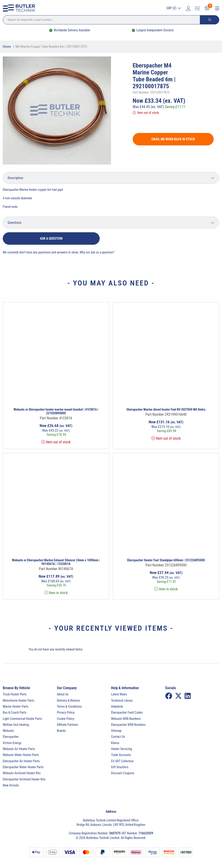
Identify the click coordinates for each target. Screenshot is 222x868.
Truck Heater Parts (15, 694)
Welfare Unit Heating (16, 725)
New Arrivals (11, 785)
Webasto (8, 731)
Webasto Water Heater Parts (21, 755)
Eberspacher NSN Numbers (128, 725)
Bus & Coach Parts (15, 712)
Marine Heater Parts (16, 706)
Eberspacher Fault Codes (127, 712)
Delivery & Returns (69, 700)
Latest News (119, 694)
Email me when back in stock (173, 139)
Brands (61, 731)
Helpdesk (117, 706)
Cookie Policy (66, 719)
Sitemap (116, 731)
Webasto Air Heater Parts (19, 749)
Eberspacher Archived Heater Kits (24, 779)
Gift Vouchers (120, 767)
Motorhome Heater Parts (19, 700)
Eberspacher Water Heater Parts (23, 767)
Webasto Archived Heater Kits (22, 773)
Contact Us (118, 737)
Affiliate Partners (68, 725)
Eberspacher (11, 737)
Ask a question (51, 238)
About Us (63, 694)
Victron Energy (12, 743)
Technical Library (122, 700)
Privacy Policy (66, 712)
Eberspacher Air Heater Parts (21, 761)
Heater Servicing (121, 749)
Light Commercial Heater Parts (22, 719)
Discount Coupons (123, 773)
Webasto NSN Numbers (126, 719)
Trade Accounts (121, 755)
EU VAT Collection (122, 761)
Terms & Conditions (69, 706)
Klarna (115, 743)
